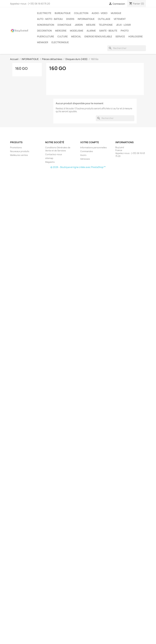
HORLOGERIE (136, 36)
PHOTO (125, 31)
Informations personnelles (93, 147)
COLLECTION (81, 13)
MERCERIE (61, 31)
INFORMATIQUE (86, 19)
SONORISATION (46, 25)
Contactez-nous (54, 154)
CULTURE (63, 36)
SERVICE (120, 36)
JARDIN (79, 25)
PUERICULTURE (46, 36)
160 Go (21, 68)
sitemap (49, 158)
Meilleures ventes (19, 155)
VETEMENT (120, 19)
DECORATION (45, 31)
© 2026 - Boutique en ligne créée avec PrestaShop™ (78, 167)
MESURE (91, 25)
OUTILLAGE (104, 19)
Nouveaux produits (20, 151)
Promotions (16, 147)
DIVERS (70, 19)
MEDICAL (76, 36)
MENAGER (43, 42)
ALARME (91, 31)
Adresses (85, 159)
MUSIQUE (116, 13)
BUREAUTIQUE (63, 13)
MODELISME (77, 31)
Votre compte (90, 142)
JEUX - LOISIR (123, 25)
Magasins (50, 162)
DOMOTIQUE (64, 25)
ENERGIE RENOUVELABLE (98, 36)
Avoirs (83, 155)
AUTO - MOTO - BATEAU (50, 19)
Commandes (87, 151)
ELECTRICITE (44, 13)
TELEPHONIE (106, 25)
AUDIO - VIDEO (100, 13)
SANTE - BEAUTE (108, 31)
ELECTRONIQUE (60, 42)
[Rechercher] (127, 48)
